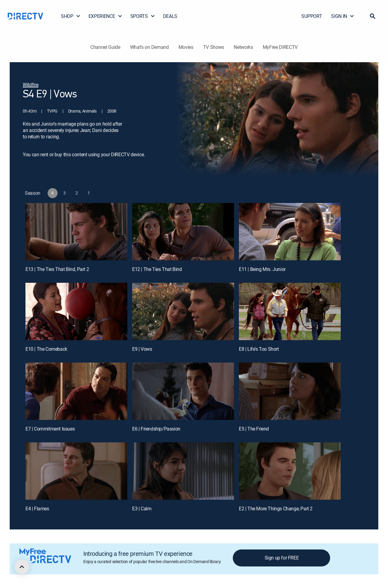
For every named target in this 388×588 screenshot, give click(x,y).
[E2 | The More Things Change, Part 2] (290, 471)
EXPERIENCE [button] (105, 16)
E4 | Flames (37, 509)
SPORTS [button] (143, 16)
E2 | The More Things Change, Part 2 (276, 509)
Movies (186, 47)
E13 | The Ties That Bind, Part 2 (57, 269)
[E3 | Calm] (183, 471)
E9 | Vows (142, 349)
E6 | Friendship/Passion (156, 429)
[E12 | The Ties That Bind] (183, 232)
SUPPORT (312, 16)
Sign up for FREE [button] (282, 558)
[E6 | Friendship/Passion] (183, 391)
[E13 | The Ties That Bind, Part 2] (76, 232)
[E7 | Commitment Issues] (76, 391)
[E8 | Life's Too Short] (290, 311)
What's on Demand (149, 47)
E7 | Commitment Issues (50, 429)
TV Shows (214, 47)
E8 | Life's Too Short (259, 349)
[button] (373, 16)
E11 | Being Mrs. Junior (262, 269)
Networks (243, 47)
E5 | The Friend (254, 429)
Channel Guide (105, 47)
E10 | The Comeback (46, 349)
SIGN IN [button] (343, 16)
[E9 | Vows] (183, 311)
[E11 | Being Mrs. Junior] (290, 232)
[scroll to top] (22, 567)
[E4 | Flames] (76, 471)
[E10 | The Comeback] (76, 311)
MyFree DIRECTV (280, 47)
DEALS (170, 16)
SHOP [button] (71, 16)
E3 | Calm (142, 509)
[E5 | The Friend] (290, 391)
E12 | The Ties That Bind (157, 269)
